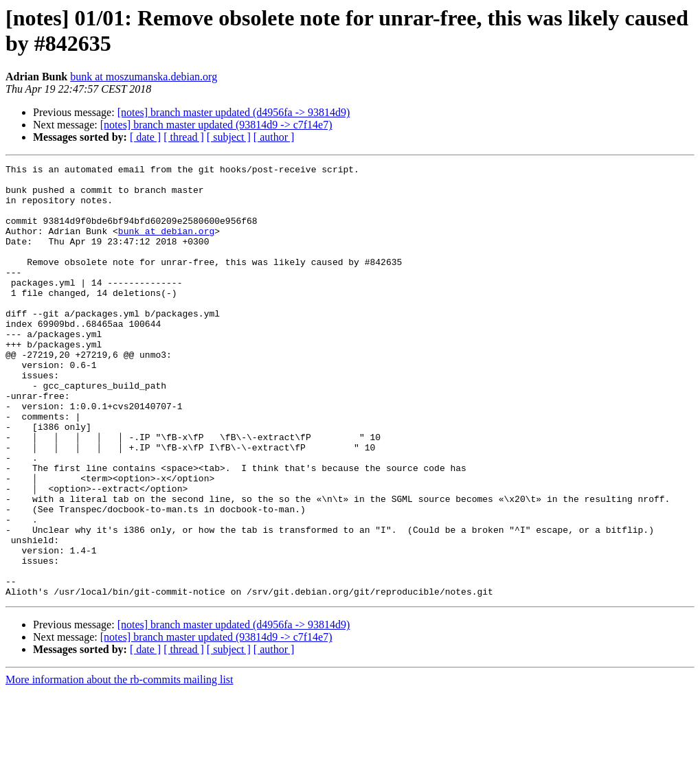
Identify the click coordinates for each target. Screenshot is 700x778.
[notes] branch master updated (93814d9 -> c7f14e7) (216, 125)
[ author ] (274, 137)
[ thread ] (184, 137)
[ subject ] (229, 137)
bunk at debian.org (166, 245)
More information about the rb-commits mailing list (120, 766)
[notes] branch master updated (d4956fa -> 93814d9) (234, 112)
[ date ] (145, 137)
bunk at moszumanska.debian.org (144, 77)
